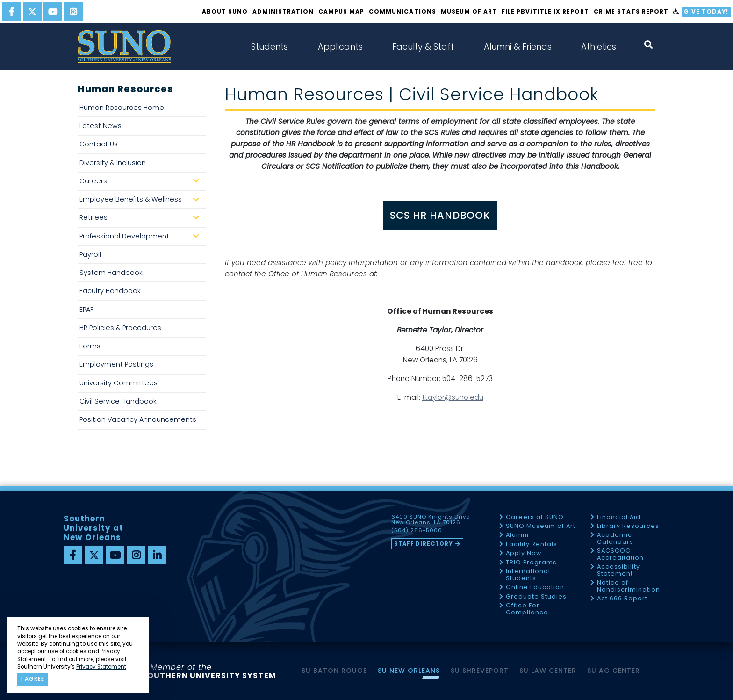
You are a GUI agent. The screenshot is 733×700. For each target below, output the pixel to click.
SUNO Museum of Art (541, 526)
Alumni (517, 535)
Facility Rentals (532, 545)
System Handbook (111, 273)
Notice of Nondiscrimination (629, 586)
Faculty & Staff (423, 47)
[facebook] (12, 12)
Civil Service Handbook (118, 401)
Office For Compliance (527, 609)
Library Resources (628, 526)
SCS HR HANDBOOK (440, 215)
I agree (33, 679)
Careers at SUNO (535, 517)
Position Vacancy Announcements (138, 419)
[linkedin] (157, 555)
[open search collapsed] (648, 45)
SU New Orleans (409, 671)
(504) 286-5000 (417, 531)
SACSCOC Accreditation (620, 554)
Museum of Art (469, 11)
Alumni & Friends (518, 47)
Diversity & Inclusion (113, 163)
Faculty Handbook (110, 291)
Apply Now (524, 553)
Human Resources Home (122, 108)
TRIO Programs (531, 563)
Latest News (101, 126)
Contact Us (99, 144)
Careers (141, 184)
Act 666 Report (622, 599)
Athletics (599, 47)
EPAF (86, 310)
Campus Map (341, 11)
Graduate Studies (536, 597)
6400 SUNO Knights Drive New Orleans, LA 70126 (431, 520)
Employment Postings (116, 364)
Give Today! (706, 11)
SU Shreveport (480, 671)
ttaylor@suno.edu (453, 397)
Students (269, 47)
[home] (124, 47)
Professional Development (141, 239)
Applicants (340, 47)
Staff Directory (424, 544)
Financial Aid (619, 517)
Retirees (141, 220)
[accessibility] (676, 12)
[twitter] (32, 12)
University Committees (119, 383)
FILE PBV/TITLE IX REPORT (545, 11)
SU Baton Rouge (334, 671)
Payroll (90, 254)
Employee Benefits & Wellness (141, 202)
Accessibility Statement (618, 570)
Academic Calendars (615, 538)
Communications (402, 11)
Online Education (535, 588)
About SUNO (225, 11)
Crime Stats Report (631, 11)
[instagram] (73, 12)
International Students (528, 575)
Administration (283, 11)
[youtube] (53, 12)
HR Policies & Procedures (120, 328)
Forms (90, 346)
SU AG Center (614, 671)
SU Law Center (548, 671)
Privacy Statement (101, 667)
